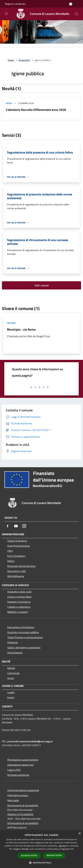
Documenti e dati (17, 571)
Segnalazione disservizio (20, 765)
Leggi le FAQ (14, 770)
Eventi (11, 697)
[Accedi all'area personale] (71, 4)
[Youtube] (16, 526)
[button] (41, 863)
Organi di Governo (17, 541)
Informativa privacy (18, 795)
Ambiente (13, 642)
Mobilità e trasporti (18, 612)
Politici (11, 561)
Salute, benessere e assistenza (24, 647)
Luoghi (11, 692)
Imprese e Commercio (19, 602)
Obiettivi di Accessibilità (20, 814)
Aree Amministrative (19, 546)
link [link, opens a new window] (72, 849)
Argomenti (24, 60)
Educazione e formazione (21, 627)
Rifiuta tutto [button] (54, 855)
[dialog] (41, 849)
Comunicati (13, 673)
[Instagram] (24, 526)
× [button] (79, 834)
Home (11, 60)
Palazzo (11, 323)
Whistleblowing (16, 576)
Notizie (11, 668)
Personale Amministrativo (21, 566)
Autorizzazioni (15, 653)
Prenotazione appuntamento (23, 760)
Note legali (13, 800)
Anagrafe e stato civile (19, 592)
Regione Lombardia (15, 4)
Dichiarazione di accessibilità (23, 805)
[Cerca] (76, 14)
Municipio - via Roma (21, 329)
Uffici (10, 551)
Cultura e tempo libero (19, 597)
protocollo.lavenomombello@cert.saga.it (30, 741)
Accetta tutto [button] (29, 856)
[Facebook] (8, 526)
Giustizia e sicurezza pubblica (23, 632)
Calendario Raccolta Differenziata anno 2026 (36, 110)
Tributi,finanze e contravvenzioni (25, 637)
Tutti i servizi (42, 285)
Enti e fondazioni (16, 556)
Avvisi (9, 103)
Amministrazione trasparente (23, 790)
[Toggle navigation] (6, 14)
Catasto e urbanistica (19, 607)
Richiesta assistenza (18, 775)
